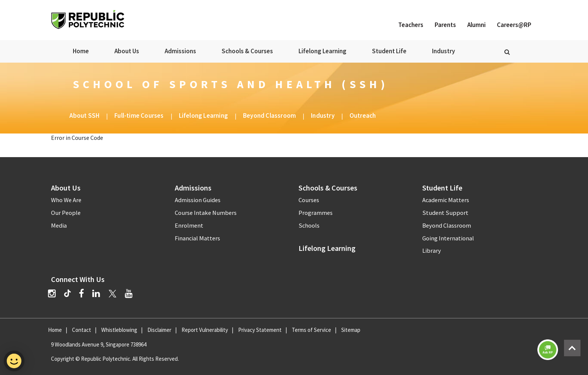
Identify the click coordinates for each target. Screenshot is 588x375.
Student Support (445, 213)
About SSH (84, 115)
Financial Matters (197, 238)
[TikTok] (71, 294)
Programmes (316, 213)
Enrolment (189, 226)
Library (432, 251)
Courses (309, 200)
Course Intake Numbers (206, 213)
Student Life (389, 51)
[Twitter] (112, 293)
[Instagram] (52, 293)
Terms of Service (311, 330)
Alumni (476, 25)
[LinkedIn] (96, 293)
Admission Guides (198, 200)
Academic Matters (446, 200)
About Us (127, 51)
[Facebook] (81, 293)
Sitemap (351, 330)
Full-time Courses (139, 115)
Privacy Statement (260, 330)
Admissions (180, 51)
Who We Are (66, 200)
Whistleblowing (119, 330)
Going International (448, 238)
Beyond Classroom (269, 115)
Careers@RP (514, 25)
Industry (443, 51)
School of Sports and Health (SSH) (231, 84)
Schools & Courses (247, 51)
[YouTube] (129, 293)
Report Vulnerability (205, 330)
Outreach (363, 115)
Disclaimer (159, 330)
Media (59, 226)
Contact (82, 330)
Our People (66, 213)
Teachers (411, 25)
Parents (445, 25)
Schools (309, 226)
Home (81, 51)
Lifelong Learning (322, 51)
